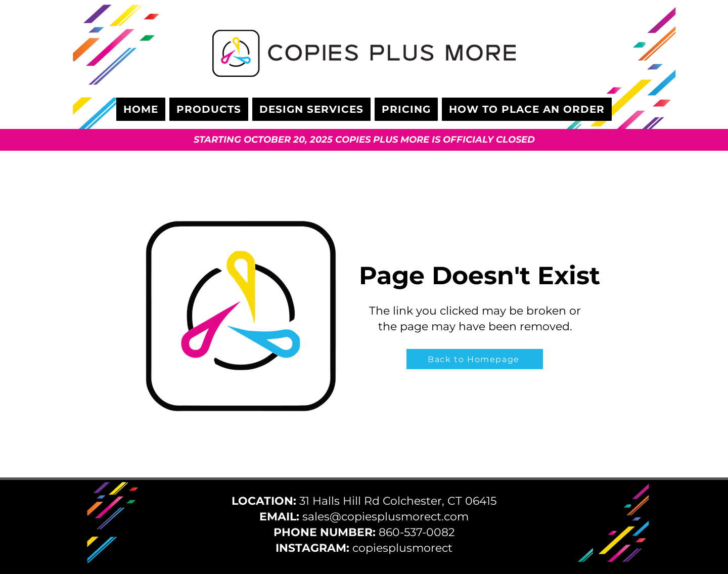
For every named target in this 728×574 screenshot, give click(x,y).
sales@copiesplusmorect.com (385, 517)
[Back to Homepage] (475, 359)
